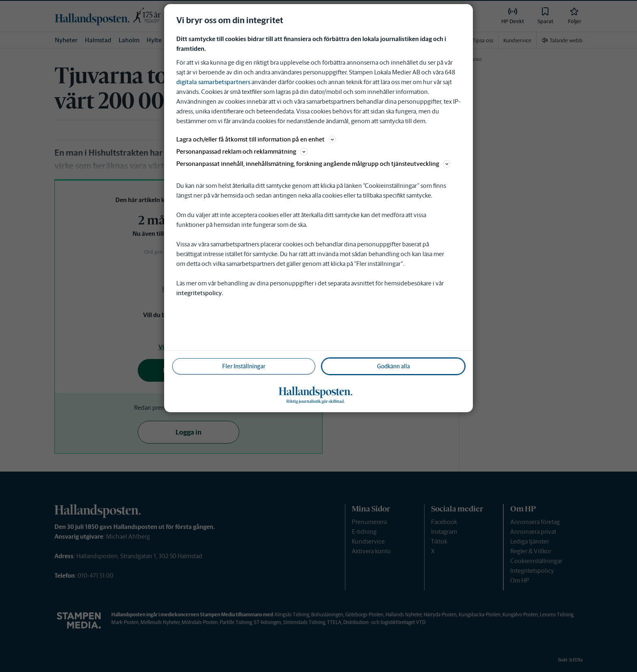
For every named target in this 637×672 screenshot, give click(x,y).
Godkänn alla (393, 366)
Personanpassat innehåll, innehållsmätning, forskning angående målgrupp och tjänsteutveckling (313, 164)
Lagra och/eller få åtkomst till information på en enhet (256, 139)
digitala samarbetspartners (213, 82)
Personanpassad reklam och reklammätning (242, 151)
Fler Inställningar (244, 366)
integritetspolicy (199, 293)
